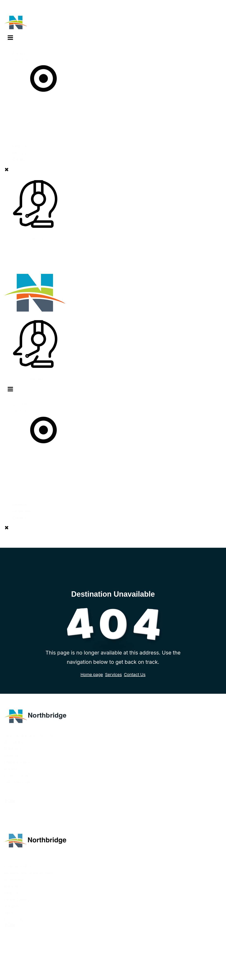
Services (43, 77)
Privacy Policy (16, 775)
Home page (92, 675)
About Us (20, 53)
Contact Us (135, 675)
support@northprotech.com (28, 735)
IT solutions (14, 742)
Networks (13, 749)
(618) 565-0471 (17, 866)
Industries (13, 755)
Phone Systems (18, 762)
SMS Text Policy (18, 782)
